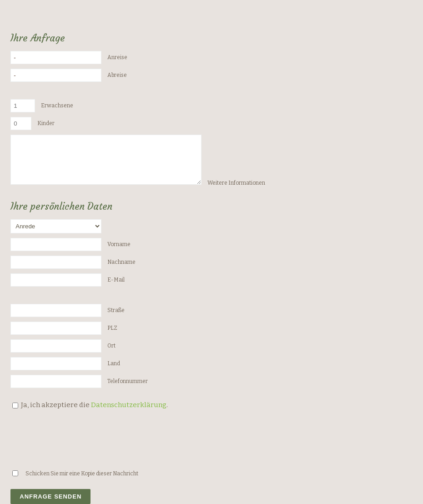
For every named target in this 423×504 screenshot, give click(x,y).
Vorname (119, 244)
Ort (111, 346)
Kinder (46, 123)
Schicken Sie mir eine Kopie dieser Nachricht (82, 474)
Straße (116, 310)
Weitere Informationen (236, 183)
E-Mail (116, 280)
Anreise (117, 57)
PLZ (112, 328)
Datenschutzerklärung (129, 405)
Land (114, 363)
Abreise (117, 75)
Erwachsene (57, 106)
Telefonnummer (128, 381)
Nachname (121, 262)
